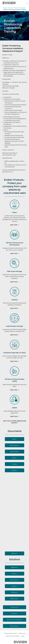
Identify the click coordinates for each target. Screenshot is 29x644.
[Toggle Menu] (27, 3)
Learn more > (14, 225)
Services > (11, 8)
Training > (17, 8)
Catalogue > (23, 8)
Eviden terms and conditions (13, 636)
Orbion (15, 212)
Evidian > (6, 8)
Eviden (23, 636)
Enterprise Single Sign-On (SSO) (14, 353)
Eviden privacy (22, 633)
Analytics (15, 300)
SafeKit (15, 408)
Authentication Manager (14, 326)
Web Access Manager (14, 271)
